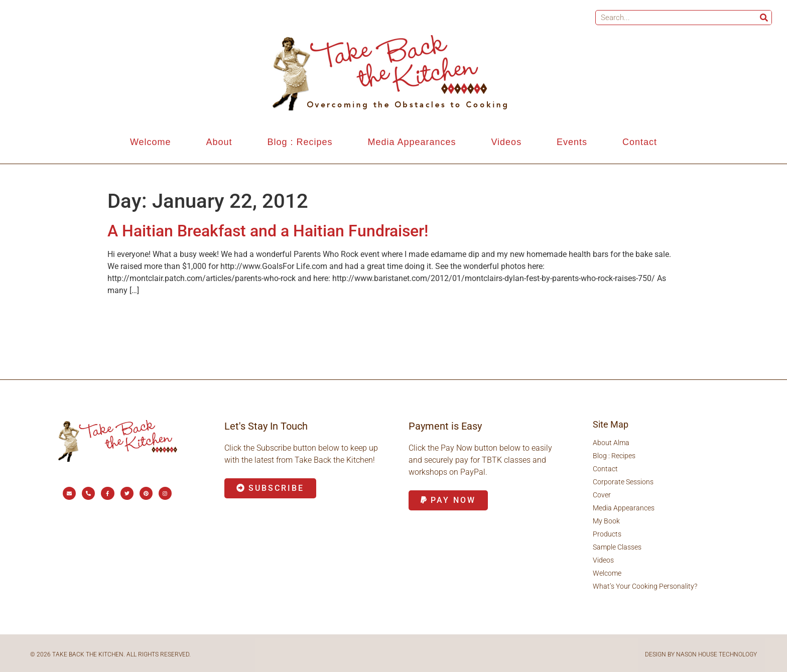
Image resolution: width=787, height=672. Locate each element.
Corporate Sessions (623, 482)
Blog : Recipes (300, 142)
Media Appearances (412, 142)
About (219, 142)
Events (572, 142)
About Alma (611, 443)
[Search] (764, 18)
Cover (602, 495)
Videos (506, 142)
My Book (606, 521)
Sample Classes (617, 547)
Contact (640, 142)
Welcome (151, 142)
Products (607, 534)
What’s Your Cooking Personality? (645, 586)
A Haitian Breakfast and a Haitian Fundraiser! (268, 231)
